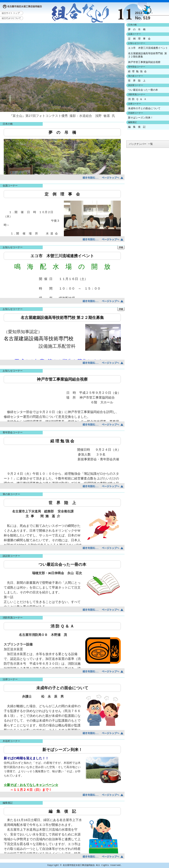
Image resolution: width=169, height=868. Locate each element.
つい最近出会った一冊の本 (143, 90)
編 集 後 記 (137, 127)
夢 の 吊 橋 (137, 30)
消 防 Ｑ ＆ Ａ (137, 99)
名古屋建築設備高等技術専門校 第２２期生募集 (147, 55)
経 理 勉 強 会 (137, 72)
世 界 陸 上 (137, 81)
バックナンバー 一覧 (141, 144)
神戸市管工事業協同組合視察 (144, 62)
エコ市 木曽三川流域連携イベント (148, 48)
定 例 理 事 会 (139, 39)
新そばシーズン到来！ (141, 118)
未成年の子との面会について (144, 108)
